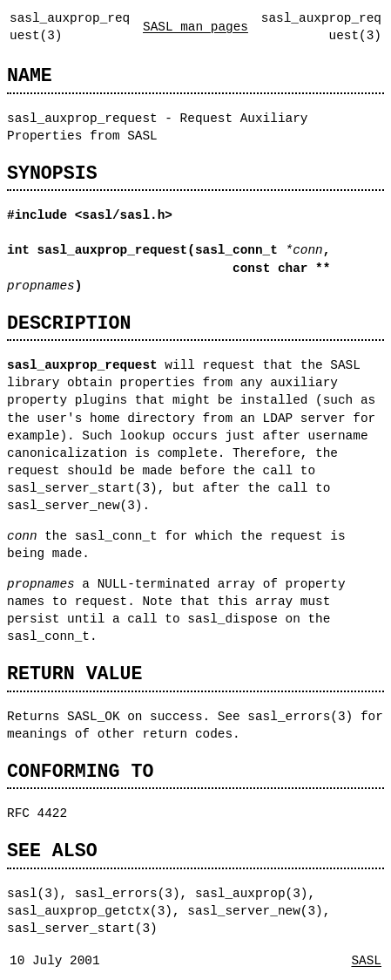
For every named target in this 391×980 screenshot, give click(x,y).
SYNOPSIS (52, 173)
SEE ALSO (52, 851)
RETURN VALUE (74, 674)
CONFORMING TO (80, 771)
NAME (30, 75)
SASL (366, 960)
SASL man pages (195, 27)
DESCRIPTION (69, 323)
